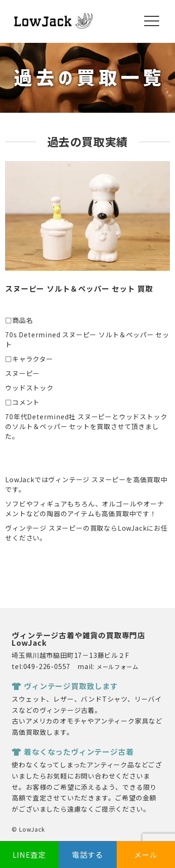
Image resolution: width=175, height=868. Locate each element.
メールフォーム (118, 666)
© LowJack (28, 829)
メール (146, 854)
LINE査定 (29, 854)
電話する (87, 854)
